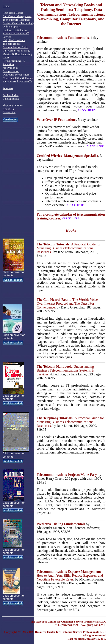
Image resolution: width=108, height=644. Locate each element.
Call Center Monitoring (16, 51)
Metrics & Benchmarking (17, 54)
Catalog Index (11, 99)
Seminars (8, 88)
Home (6, 6)
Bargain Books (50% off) (17, 81)
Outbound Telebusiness (16, 75)
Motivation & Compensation (11, 69)
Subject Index (11, 95)
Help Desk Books (13, 13)
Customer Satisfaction (15, 30)
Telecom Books (12, 44)
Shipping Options (13, 105)
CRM (6, 57)
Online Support (11, 26)
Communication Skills (16, 47)
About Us (8, 109)
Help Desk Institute (14, 40)
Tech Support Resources (16, 20)
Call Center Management (17, 16)
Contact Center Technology (18, 23)
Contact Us (9, 112)
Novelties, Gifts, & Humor (18, 78)
